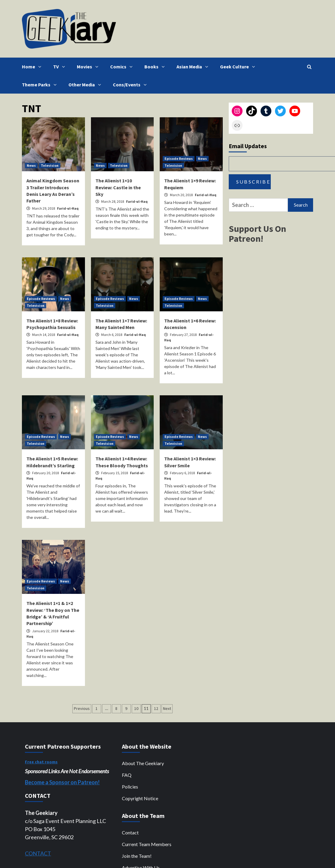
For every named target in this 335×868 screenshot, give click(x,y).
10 (136, 708)
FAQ (127, 775)
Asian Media (194, 67)
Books (156, 67)
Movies (89, 67)
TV (60, 67)
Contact (130, 832)
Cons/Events (131, 85)
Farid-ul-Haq (68, 208)
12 (156, 708)
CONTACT (38, 853)
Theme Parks (41, 85)
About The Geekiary (143, 763)
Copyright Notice (140, 798)
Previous (82, 708)
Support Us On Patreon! (257, 233)
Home (33, 67)
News (31, 165)
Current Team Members (147, 844)
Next (167, 708)
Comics (123, 67)
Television (50, 165)
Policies (130, 787)
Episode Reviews (179, 159)
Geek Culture (239, 67)
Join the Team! (137, 856)
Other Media (86, 85)
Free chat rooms (41, 762)
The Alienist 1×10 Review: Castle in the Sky (118, 187)
